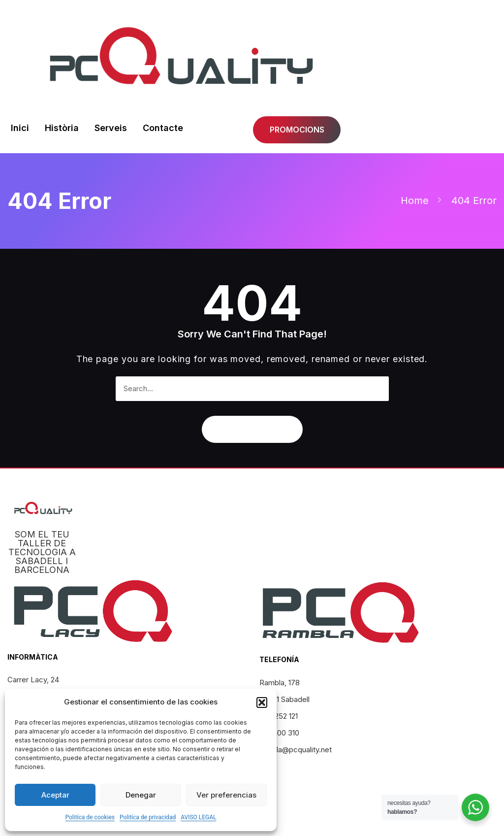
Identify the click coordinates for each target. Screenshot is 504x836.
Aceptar (55, 795)
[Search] (377, 389)
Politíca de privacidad (148, 817)
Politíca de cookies (90, 817)
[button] (262, 702)
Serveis (111, 128)
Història (62, 128)
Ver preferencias (226, 795)
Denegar (141, 795)
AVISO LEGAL (198, 817)
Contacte (163, 128)
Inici (20, 128)
